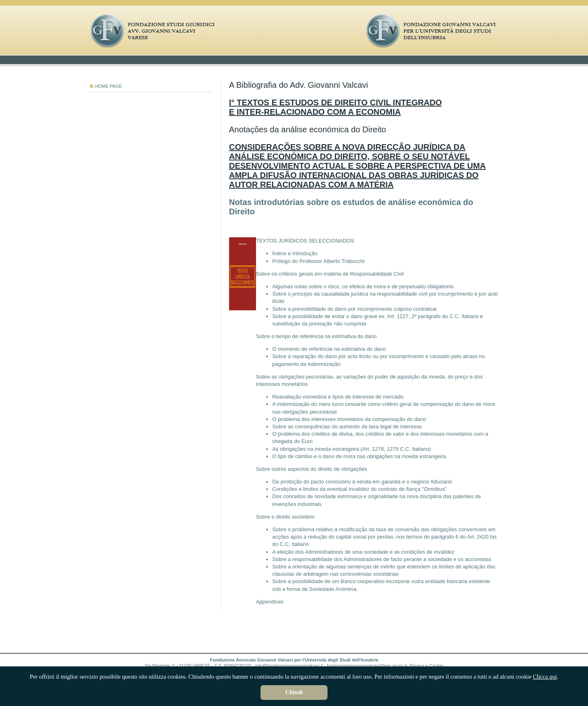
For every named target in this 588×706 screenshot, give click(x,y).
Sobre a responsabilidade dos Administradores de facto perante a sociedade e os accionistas (382, 559)
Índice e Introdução (295, 253)
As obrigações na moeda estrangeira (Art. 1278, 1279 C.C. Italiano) (352, 449)
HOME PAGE (106, 86)
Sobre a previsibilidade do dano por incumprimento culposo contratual (355, 309)
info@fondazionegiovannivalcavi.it (289, 666)
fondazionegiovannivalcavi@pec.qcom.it (367, 666)
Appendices (270, 602)
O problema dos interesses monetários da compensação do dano (349, 419)
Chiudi (294, 692)
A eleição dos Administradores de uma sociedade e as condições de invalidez (364, 552)
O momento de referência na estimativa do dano (329, 349)
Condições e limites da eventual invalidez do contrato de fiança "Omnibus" (360, 489)
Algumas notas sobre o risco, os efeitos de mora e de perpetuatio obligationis (363, 286)
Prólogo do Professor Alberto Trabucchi (318, 261)
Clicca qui (545, 677)
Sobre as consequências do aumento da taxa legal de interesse (347, 426)
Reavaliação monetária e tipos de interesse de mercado (338, 397)
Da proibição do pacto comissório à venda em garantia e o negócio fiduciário (362, 482)
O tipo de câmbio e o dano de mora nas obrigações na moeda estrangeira (359, 456)
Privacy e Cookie (427, 666)
